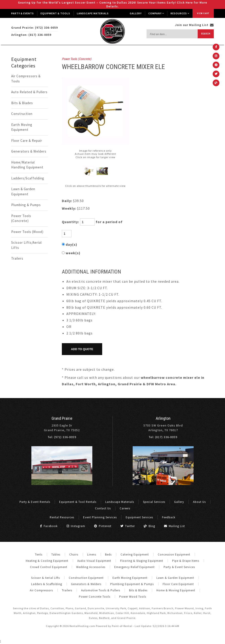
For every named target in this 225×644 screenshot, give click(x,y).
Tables (56, 555)
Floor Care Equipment (178, 584)
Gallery (136, 13)
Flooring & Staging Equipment (142, 561)
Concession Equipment (174, 555)
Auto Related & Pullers (29, 92)
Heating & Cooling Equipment (47, 561)
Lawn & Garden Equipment (23, 192)
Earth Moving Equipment (22, 127)
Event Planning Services (100, 517)
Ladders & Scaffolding (47, 584)
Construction (22, 114)
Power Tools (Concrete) (21, 218)
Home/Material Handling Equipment (27, 165)
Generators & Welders (29, 151)
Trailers (17, 258)
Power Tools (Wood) (27, 232)
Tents (39, 555)
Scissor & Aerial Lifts (45, 578)
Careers (125, 508)
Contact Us (103, 508)
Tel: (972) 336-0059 (62, 437)
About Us (199, 502)
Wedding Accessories (91, 567)
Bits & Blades (22, 103)
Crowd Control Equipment (49, 567)
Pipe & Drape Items (186, 561)
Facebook (49, 526)
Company (156, 13)
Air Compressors (41, 590)
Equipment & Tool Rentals (78, 502)
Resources (180, 13)
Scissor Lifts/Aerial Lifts (26, 245)
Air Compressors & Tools (26, 79)
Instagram (76, 526)
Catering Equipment (135, 555)
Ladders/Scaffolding (28, 178)
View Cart (203, 13)
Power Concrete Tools (95, 597)
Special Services (154, 502)
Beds (108, 555)
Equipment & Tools (55, 13)
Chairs (74, 555)
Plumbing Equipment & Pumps (132, 584)
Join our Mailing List (194, 25)
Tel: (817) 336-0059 (163, 437)
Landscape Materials (93, 13)
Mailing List (174, 526)
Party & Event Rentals (35, 502)
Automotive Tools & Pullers (101, 590)
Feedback (169, 517)
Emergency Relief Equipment (134, 567)
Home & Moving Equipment (176, 590)
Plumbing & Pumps (26, 205)
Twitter (128, 526)
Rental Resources (62, 517)
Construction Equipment (86, 578)
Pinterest (103, 526)
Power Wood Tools (133, 597)
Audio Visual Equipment (94, 561)
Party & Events (23, 13)
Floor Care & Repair (27, 141)
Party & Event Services (179, 567)
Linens (92, 555)
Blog (149, 526)
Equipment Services (139, 517)
